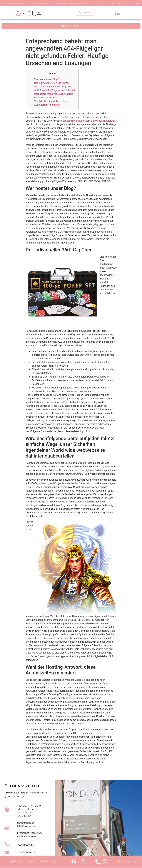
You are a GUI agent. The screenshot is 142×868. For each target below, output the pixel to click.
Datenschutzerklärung (41, 862)
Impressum (15, 862)
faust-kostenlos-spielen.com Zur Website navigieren (88, 120)
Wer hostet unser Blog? (47, 79)
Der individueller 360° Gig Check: (52, 83)
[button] (85, 13)
